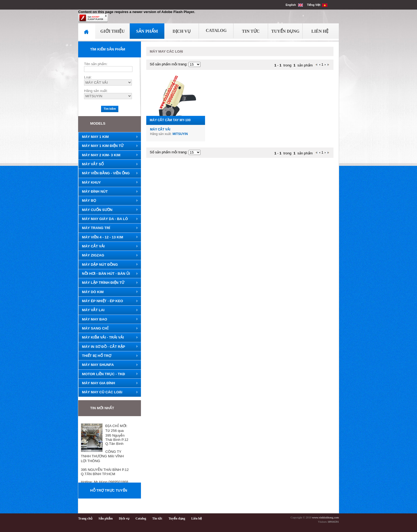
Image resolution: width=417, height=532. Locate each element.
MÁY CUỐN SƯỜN (108, 210)
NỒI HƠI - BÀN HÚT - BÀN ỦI (108, 274)
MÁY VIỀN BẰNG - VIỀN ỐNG (108, 173)
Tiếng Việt (317, 5)
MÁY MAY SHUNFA (108, 365)
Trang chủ (85, 518)
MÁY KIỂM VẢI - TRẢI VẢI (108, 337)
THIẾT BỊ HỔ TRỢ (108, 356)
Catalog (216, 30)
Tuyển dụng (177, 518)
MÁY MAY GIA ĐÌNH (108, 383)
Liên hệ (197, 518)
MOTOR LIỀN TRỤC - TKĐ (108, 374)
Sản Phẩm (147, 31)
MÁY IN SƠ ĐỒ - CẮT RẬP (108, 347)
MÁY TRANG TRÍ (108, 228)
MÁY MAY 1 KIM (108, 137)
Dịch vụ (124, 518)
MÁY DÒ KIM (108, 292)
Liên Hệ (320, 31)
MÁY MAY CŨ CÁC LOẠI (108, 392)
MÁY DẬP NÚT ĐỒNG (108, 265)
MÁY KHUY (108, 183)
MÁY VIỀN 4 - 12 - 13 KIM (108, 237)
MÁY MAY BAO (108, 319)
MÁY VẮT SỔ (108, 164)
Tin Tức (251, 31)
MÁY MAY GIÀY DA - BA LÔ (108, 219)
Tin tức (157, 518)
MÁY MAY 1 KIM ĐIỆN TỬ (108, 146)
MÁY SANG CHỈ (108, 328)
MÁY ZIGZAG (108, 255)
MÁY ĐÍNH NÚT (108, 192)
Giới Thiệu (112, 31)
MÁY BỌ (108, 201)
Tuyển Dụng (285, 31)
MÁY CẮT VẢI (108, 246)
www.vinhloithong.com (325, 518)
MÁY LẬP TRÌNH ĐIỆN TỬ (108, 283)
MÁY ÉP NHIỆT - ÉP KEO (108, 301)
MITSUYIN (180, 134)
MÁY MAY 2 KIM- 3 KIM (108, 155)
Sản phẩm (106, 518)
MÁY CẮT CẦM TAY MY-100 (170, 120)
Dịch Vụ (182, 31)
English (294, 5)
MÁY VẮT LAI (108, 310)
